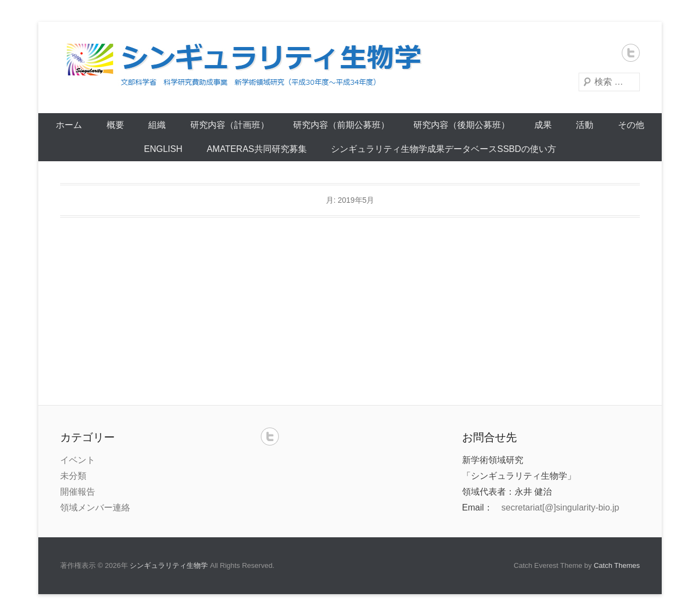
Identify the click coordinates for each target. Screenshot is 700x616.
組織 (157, 125)
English (163, 149)
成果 (543, 125)
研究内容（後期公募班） (462, 125)
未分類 (73, 476)
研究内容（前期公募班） (341, 125)
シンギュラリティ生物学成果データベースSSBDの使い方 (444, 149)
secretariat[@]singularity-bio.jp (560, 508)
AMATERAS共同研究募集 (257, 149)
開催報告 (78, 492)
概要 (115, 125)
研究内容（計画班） (230, 125)
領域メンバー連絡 (95, 508)
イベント (78, 460)
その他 (631, 125)
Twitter (631, 53)
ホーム (69, 125)
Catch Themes (617, 565)
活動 (585, 125)
